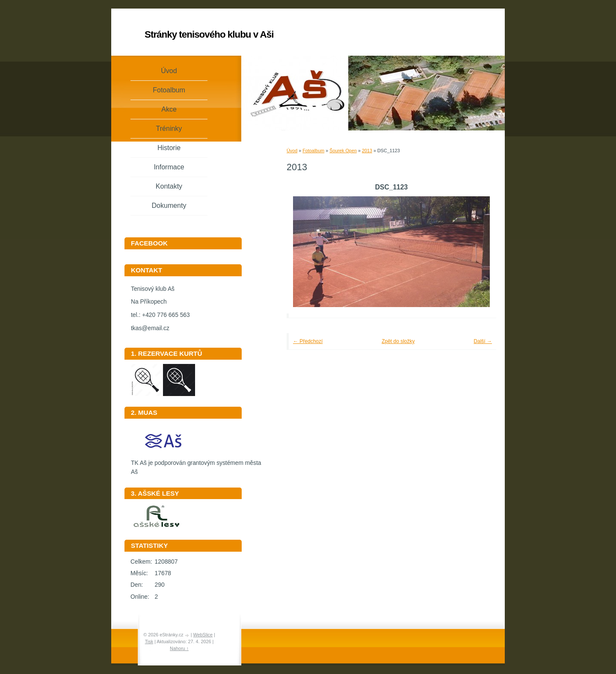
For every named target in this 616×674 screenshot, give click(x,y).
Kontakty (169, 186)
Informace (169, 167)
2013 (367, 151)
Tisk (149, 641)
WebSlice (203, 635)
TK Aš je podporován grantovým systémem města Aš (196, 464)
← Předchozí (308, 341)
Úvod (292, 151)
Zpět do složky (398, 341)
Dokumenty (169, 205)
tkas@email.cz (150, 328)
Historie (169, 148)
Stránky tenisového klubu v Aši (209, 34)
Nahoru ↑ (179, 648)
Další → (483, 341)
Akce (169, 109)
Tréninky (169, 129)
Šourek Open (343, 151)
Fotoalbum (313, 151)
